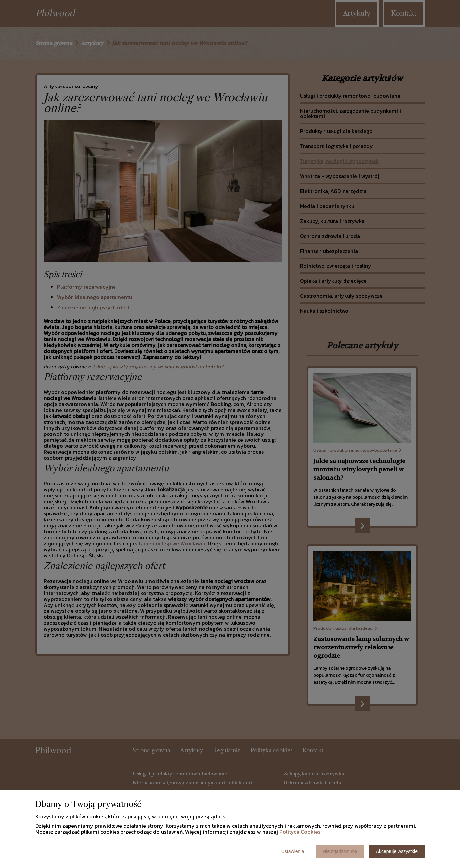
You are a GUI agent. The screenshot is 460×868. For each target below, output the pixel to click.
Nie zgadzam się (340, 851)
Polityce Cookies (300, 832)
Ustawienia (293, 851)
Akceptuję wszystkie (397, 851)
